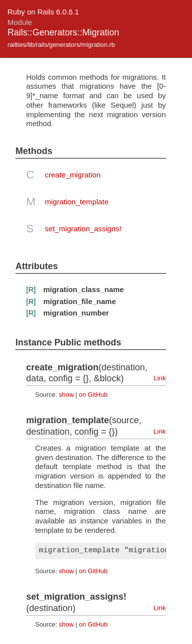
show (66, 395)
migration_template (77, 202)
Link (160, 378)
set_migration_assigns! (83, 229)
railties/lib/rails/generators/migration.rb (61, 45)
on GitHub (93, 395)
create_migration (73, 175)
